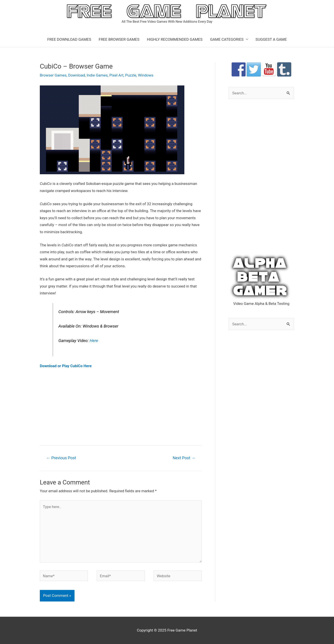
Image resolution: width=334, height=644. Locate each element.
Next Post (184, 458)
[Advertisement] (121, 407)
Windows (146, 75)
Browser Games (53, 75)
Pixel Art (116, 75)
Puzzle (131, 75)
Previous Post (61, 458)
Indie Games (97, 75)
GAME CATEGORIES (227, 39)
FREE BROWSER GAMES (119, 39)
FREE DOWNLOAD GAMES (69, 39)
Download (77, 75)
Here (94, 341)
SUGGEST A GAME (271, 39)
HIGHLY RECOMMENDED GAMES (175, 39)
